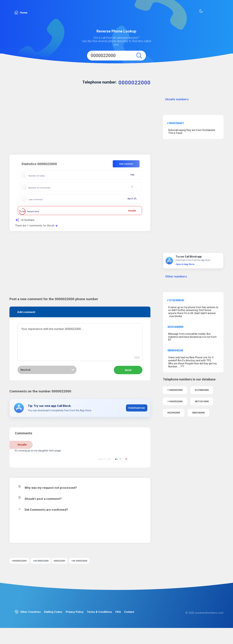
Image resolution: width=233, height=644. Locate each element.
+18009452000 (175, 390)
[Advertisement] (80, 124)
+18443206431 (175, 123)
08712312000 (202, 401)
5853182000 (198, 413)
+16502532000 (175, 401)
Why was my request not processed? (51, 494)
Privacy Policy (75, 624)
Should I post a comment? (43, 505)
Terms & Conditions (99, 624)
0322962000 (174, 413)
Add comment (126, 164)
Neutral (25, 377)
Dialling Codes (53, 624)
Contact (129, 624)
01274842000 (202, 390)
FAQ (118, 624)
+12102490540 (175, 300)
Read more (36, 545)
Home (21, 13)
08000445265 (175, 350)
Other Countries (28, 624)
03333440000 (175, 327)
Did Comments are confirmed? (46, 516)
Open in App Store (185, 264)
